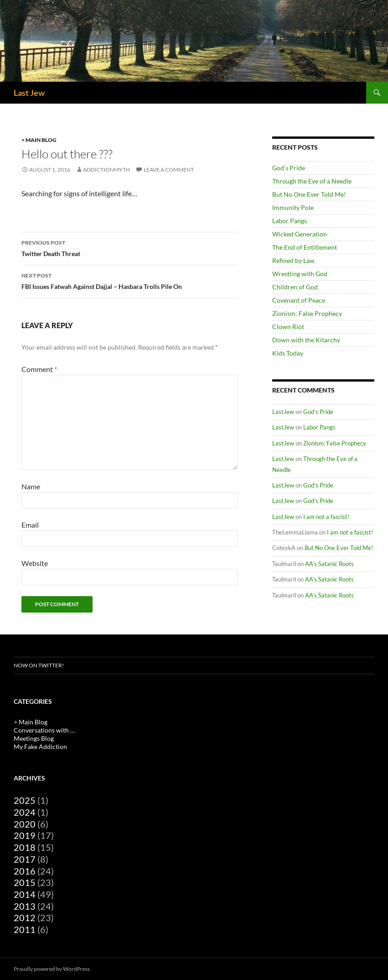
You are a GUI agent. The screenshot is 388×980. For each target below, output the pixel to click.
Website (35, 563)
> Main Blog (39, 140)
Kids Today (288, 353)
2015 (25, 882)
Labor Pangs (290, 221)
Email (30, 525)
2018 (25, 847)
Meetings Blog (34, 738)
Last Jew (29, 93)
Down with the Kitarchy (306, 340)
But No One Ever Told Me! (309, 194)
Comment (39, 369)
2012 (25, 917)
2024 (25, 812)
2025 (25, 800)
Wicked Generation (300, 234)
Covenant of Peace (299, 300)
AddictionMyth (106, 170)
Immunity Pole (293, 207)
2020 (25, 824)
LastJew (283, 412)
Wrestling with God (300, 274)
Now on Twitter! (39, 665)
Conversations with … (44, 730)
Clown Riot (288, 327)
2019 (25, 835)
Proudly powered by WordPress (52, 969)
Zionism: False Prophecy (307, 313)
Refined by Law (293, 260)
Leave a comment (169, 170)
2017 (25, 859)
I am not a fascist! (326, 517)
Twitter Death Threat (129, 247)
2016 (25, 871)
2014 (25, 894)
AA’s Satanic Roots (329, 564)
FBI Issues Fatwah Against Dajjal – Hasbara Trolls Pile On (129, 280)
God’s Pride (289, 168)
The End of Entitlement (305, 247)
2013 (25, 906)
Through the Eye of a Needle (312, 181)
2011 (25, 929)
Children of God (295, 287)
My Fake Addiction (40, 747)
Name (31, 486)
